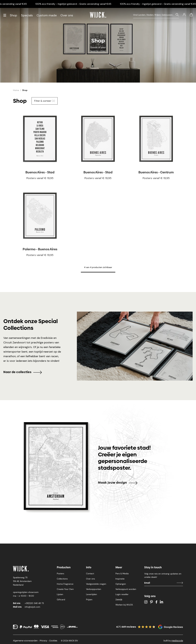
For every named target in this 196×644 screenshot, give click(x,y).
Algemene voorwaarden (25, 641)
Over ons (67, 15)
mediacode (177, 641)
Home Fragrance (65, 584)
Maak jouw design (118, 483)
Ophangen (121, 584)
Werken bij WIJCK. (124, 605)
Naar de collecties (23, 372)
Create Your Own (65, 589)
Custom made (47, 15)
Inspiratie (120, 579)
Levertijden (91, 594)
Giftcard (61, 600)
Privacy (43, 641)
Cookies (53, 641)
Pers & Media (122, 574)
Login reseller (122, 594)
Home (16, 90)
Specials (27, 15)
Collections (62, 579)
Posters (60, 574)
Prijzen (89, 600)
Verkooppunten (94, 589)
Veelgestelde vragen (96, 584)
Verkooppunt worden (126, 589)
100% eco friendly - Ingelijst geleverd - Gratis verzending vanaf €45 (77, 4)
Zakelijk (119, 600)
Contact (90, 574)
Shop (13, 15)
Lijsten (60, 594)
